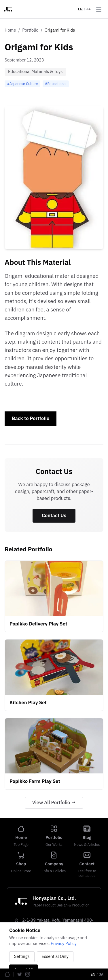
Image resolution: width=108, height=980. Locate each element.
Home (10, 30)
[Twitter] (20, 974)
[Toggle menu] (99, 9)
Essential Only (55, 957)
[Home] (7, 974)
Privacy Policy (64, 944)
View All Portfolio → (54, 803)
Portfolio (30, 30)
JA (89, 9)
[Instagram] (28, 974)
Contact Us (54, 516)
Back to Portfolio (31, 419)
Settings (22, 957)
